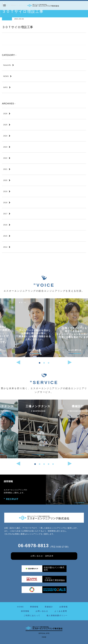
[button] (40, 363)
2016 (5, 225)
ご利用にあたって (32, 616)
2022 (5, 158)
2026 (5, 114)
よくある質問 (61, 611)
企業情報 (63, 607)
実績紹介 (49, 607)
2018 (5, 203)
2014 (5, 247)
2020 (5, 180)
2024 (5, 136)
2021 (5, 169)
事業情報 (34, 607)
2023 (5, 147)
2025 (5, 125)
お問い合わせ (42, 611)
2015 (5, 236)
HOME (21, 607)
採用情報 (25, 611)
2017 (5, 214)
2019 (5, 191)
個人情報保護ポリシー (57, 616)
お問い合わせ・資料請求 (42, 556)
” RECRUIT (11, 499)
